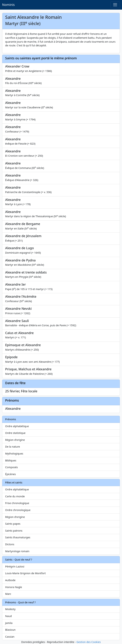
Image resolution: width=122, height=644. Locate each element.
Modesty (10, 609)
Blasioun (10, 630)
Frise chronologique (17, 503)
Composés (12, 467)
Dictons (10, 544)
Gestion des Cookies (88, 642)
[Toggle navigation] (115, 5)
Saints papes (13, 524)
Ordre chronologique (18, 510)
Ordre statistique (15, 433)
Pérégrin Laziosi (15, 566)
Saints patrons (14, 531)
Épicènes (11, 474)
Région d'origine (15, 440)
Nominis (8, 5)
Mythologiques (14, 454)
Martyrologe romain (17, 551)
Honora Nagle (14, 587)
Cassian (10, 637)
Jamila (9, 623)
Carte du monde (15, 496)
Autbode (10, 580)
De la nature (13, 447)
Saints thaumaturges (18, 537)
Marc (8, 594)
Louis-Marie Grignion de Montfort (25, 573)
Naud (8, 616)
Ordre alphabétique (17, 426)
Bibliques (11, 460)
